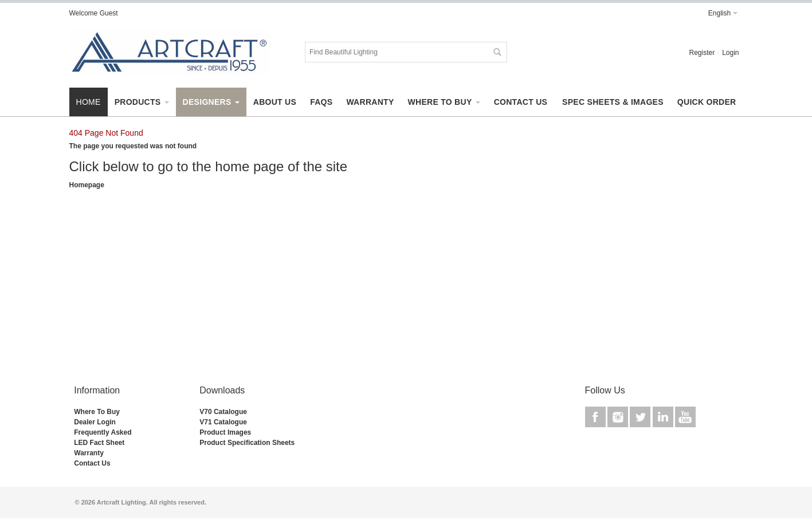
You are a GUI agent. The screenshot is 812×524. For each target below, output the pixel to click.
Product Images (225, 432)
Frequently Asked (103, 432)
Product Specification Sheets (247, 443)
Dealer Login (95, 422)
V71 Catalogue (223, 422)
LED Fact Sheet (99, 443)
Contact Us (92, 463)
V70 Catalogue (223, 412)
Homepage (87, 185)
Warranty (89, 453)
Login (730, 53)
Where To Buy (97, 412)
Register (702, 53)
